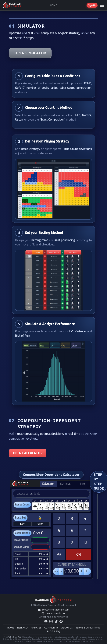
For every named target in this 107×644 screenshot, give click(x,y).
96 (86, 501)
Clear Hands (22, 533)
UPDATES (36, 628)
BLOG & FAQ (54, 631)
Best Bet (20, 518)
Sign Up (92, 5)
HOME (11, 628)
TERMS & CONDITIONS (88, 628)
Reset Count (22, 505)
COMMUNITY (51, 628)
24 (35, 501)
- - (56, 571)
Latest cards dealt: (29, 494)
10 (85, 542)
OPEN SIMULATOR (30, 53)
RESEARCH (23, 628)
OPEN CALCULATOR (28, 453)
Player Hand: (21, 540)
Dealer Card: (21, 547)
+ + (87, 571)
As (59, 554)
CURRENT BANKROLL (72, 565)
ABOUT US (67, 628)
